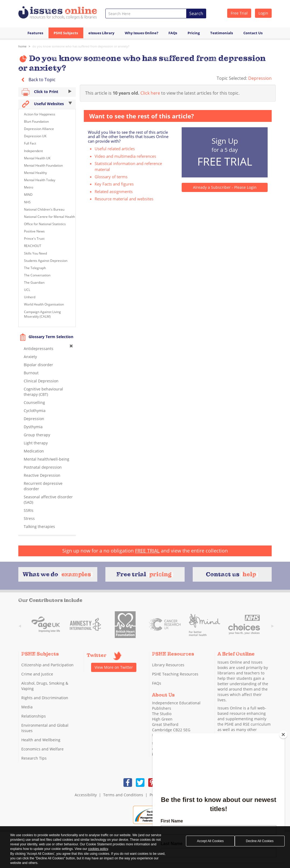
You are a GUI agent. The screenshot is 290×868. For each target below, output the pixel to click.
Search (196, 13)
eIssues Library (101, 33)
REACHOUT (33, 246)
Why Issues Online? (141, 33)
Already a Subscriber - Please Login (225, 187)
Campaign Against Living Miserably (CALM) (42, 314)
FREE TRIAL (147, 551)
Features (35, 33)
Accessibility (86, 795)
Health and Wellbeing (41, 740)
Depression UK (35, 136)
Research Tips (34, 758)
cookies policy (98, 849)
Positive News (34, 231)
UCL (27, 290)
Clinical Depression (41, 381)
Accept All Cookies (210, 841)
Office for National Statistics (45, 224)
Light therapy (36, 443)
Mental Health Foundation (43, 165)
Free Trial (239, 13)
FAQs (173, 33)
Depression (260, 78)
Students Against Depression (46, 261)
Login (263, 13)
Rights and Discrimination (45, 698)
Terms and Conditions (123, 795)
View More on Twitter (114, 667)
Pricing (194, 33)
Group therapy (37, 435)
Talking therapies (39, 526)
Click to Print (47, 92)
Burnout (31, 373)
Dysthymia (33, 427)
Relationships (34, 716)
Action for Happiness (40, 114)
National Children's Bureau (44, 209)
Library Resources (168, 665)
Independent (33, 151)
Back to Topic (37, 80)
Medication (34, 451)
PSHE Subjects (66, 33)
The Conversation (37, 275)
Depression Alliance (39, 129)
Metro (29, 187)
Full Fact (30, 143)
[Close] (283, 735)
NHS (27, 202)
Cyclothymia (35, 411)
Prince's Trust (34, 239)
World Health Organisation (44, 304)
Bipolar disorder (38, 365)
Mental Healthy (35, 173)
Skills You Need (35, 253)
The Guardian (34, 282)
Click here (150, 93)
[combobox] (146, 13)
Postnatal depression (43, 467)
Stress (29, 518)
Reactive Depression (42, 475)
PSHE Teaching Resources (175, 674)
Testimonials (222, 33)
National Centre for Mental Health (49, 217)
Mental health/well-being (46, 459)
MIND (28, 195)
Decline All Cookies (260, 841)
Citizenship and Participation (47, 665)
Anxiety (30, 357)
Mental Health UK (37, 158)
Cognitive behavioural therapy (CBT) (43, 392)
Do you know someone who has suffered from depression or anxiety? (81, 46)
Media (27, 707)
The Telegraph (35, 268)
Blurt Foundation (36, 121)
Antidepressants (39, 349)
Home (22, 46)
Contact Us (253, 33)
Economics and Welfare (42, 749)
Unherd (30, 297)
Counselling (34, 402)
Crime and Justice (37, 674)
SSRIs (29, 510)
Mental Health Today (40, 180)
